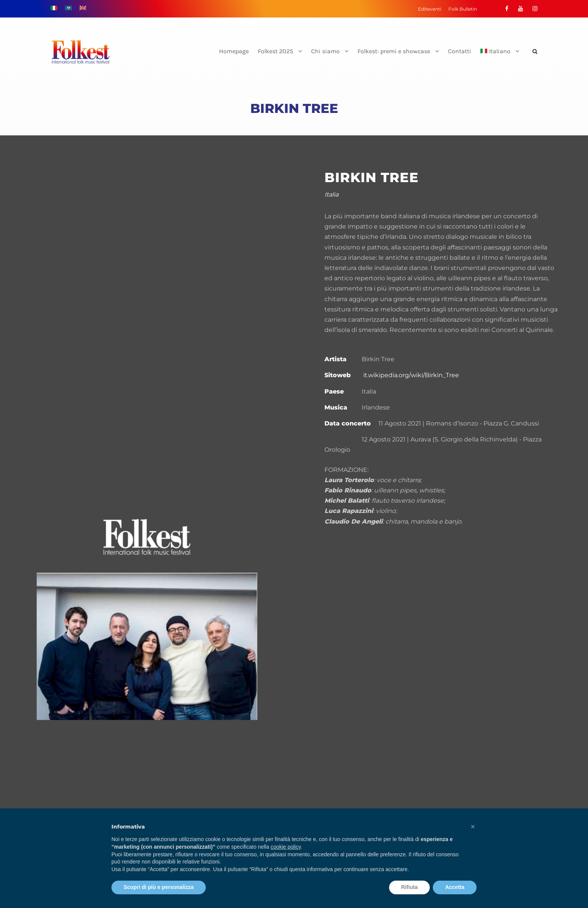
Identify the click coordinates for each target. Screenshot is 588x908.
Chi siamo (325, 51)
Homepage (234, 51)
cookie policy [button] (286, 847)
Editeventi (430, 9)
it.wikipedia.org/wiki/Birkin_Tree (411, 375)
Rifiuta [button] (410, 887)
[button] (473, 827)
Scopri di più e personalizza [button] (159, 887)
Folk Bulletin (463, 9)
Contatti (460, 51)
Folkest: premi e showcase (394, 51)
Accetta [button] (455, 887)
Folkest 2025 (276, 51)
